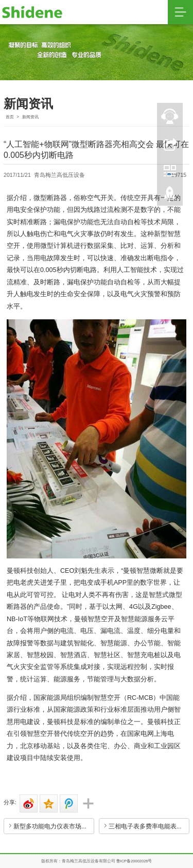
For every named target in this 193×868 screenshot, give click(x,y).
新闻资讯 (30, 117)
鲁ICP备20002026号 (134, 861)
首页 (10, 117)
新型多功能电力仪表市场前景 (54, 826)
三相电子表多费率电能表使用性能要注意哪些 (149, 826)
